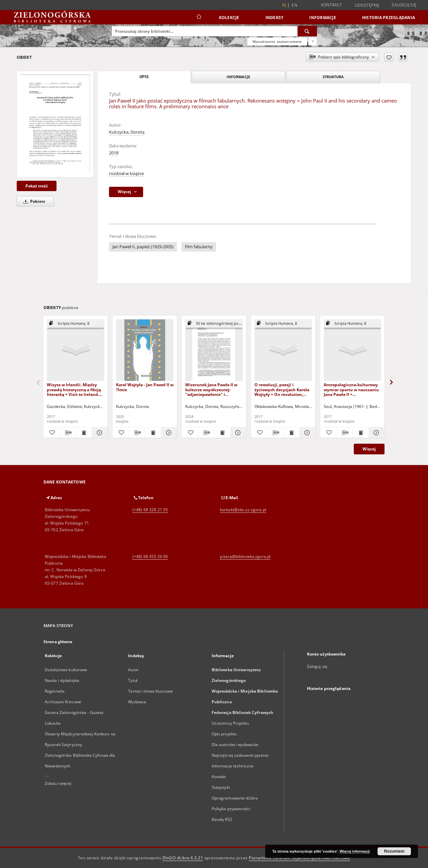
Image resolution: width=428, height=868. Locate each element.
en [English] (294, 5)
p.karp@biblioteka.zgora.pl (245, 556)
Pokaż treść (37, 186)
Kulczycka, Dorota (127, 132)
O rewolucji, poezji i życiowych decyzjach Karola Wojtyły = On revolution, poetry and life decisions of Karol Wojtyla (282, 389)
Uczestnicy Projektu (230, 723)
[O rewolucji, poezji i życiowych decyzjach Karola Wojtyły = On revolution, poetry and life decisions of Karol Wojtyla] (283, 350)
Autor (133, 670)
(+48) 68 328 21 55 (150, 510)
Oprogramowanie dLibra (235, 798)
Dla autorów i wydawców (235, 745)
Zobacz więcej (58, 783)
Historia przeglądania (389, 18)
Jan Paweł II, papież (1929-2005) (143, 247)
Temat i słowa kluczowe (150, 691)
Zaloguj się (404, 5)
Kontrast (332, 5)
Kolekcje (229, 18)
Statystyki (221, 787)
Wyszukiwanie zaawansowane (277, 41)
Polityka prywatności (231, 809)
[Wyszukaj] (307, 31)
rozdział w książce (126, 174)
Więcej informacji (355, 851)
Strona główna (58, 642)
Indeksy (275, 18)
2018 (114, 153)
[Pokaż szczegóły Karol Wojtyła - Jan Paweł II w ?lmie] (168, 433)
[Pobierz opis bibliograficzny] (67, 433)
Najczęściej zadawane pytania (240, 755)
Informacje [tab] (238, 77)
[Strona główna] (198, 17)
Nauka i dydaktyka (62, 680)
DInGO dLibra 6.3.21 (183, 858)
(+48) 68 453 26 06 (150, 556)
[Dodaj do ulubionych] (389, 57)
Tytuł (133, 680)
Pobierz (33, 201)
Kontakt (219, 777)
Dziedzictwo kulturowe (66, 670)
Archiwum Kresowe (63, 702)
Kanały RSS (222, 819)
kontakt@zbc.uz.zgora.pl (243, 510)
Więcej (369, 449)
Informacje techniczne (233, 766)
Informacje (323, 18)
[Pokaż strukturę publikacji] (76, 324)
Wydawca (137, 702)
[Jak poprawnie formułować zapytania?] (313, 41)
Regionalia (55, 691)
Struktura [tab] (333, 77)
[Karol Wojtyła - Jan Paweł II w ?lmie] (145, 350)
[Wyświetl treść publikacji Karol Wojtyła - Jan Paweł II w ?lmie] (153, 433)
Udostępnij (367, 5)
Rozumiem (394, 851)
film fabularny (199, 247)
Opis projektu (224, 734)
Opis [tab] (144, 77)
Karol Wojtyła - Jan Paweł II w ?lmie (145, 387)
